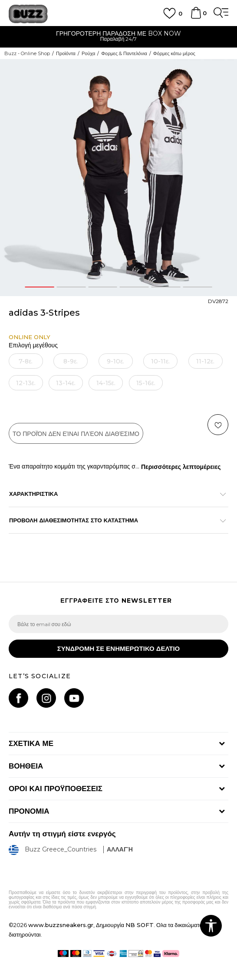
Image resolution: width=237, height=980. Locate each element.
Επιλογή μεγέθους (33, 345)
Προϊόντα (66, 53)
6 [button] (197, 287)
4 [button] (134, 287)
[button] (218, 425)
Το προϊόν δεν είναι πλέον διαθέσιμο (76, 434)
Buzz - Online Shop (27, 53)
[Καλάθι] (196, 17)
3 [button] (103, 287)
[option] (118, 37)
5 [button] (166, 287)
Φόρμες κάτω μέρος (174, 53)
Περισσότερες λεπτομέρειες (181, 467)
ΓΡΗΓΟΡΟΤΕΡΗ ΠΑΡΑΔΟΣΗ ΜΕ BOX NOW (118, 33)
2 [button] (71, 287)
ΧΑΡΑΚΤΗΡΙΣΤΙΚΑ (114, 494)
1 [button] (39, 287)
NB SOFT (140, 925)
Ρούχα (88, 53)
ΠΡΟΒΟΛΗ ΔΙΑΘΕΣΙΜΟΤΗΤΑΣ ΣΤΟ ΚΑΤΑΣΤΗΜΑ (114, 520)
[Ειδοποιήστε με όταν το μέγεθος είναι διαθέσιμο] (26, 361)
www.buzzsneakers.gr (61, 925)
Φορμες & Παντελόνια (124, 53)
